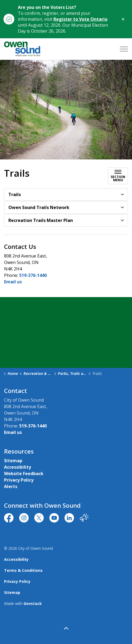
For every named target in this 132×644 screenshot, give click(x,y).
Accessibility (18, 467)
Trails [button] (15, 194)
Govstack (33, 603)
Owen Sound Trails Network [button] (39, 207)
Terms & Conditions (23, 570)
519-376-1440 (33, 275)
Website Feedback (24, 474)
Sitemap (13, 461)
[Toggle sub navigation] (118, 176)
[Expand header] (124, 49)
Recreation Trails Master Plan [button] (41, 220)
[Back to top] (66, 629)
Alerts (11, 486)
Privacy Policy (19, 480)
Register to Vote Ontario (80, 19)
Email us (13, 282)
